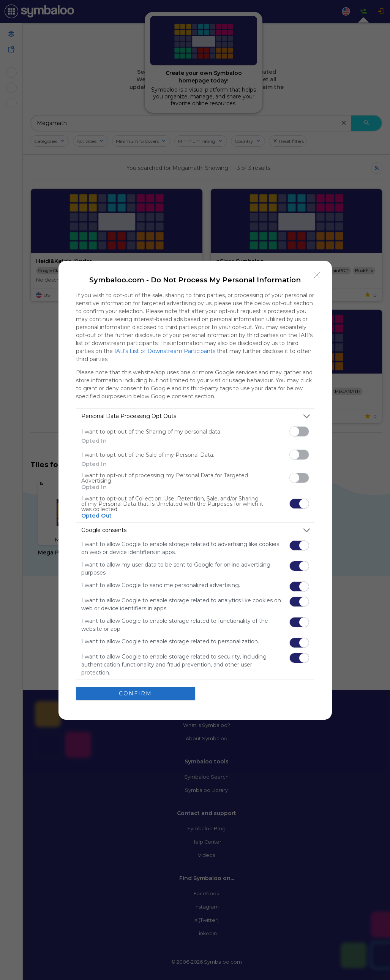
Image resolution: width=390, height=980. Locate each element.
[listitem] (195, 416)
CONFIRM (135, 693)
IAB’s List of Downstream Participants (165, 351)
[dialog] (195, 490)
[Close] (317, 275)
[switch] (299, 431)
